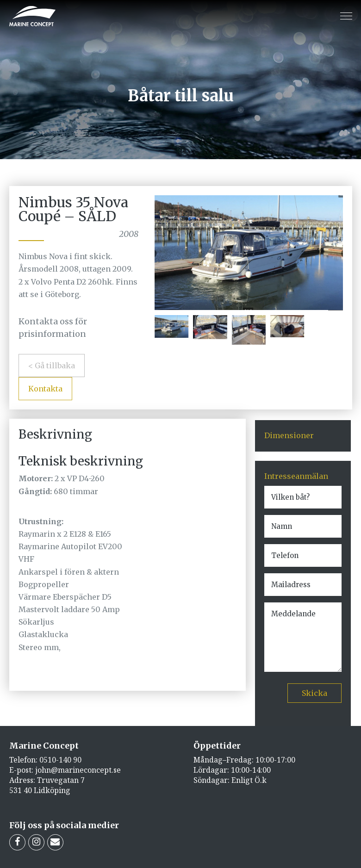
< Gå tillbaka (52, 366)
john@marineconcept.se (78, 770)
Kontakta (45, 389)
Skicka (314, 693)
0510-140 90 (60, 760)
